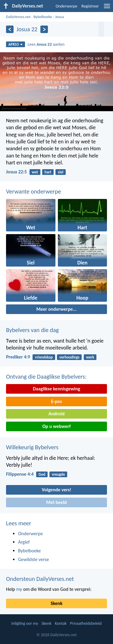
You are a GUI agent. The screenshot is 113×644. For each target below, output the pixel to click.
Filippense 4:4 (20, 474)
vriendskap (44, 357)
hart (48, 172)
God (42, 474)
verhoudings (69, 357)
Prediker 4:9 (18, 357)
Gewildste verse (34, 559)
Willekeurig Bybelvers (32, 447)
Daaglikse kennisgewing (56, 389)
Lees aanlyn (46, 44)
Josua (60, 17)
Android (56, 414)
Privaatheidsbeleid (86, 623)
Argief (24, 542)
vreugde (58, 474)
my (19, 589)
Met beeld (56, 502)
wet (35, 172)
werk (90, 357)
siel (61, 172)
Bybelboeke (43, 17)
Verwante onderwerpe (33, 191)
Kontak (61, 623)
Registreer (90, 6)
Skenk (56, 603)
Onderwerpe (66, 6)
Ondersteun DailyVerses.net (40, 579)
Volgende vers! (56, 490)
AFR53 (16, 44)
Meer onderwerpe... (56, 309)
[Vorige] (10, 29)
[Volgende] (44, 29)
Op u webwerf (56, 426)
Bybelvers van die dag (32, 330)
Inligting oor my (25, 623)
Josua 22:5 (16, 172)
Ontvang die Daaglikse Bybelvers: (46, 377)
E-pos (57, 401)
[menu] (107, 8)
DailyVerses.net (18, 17)
